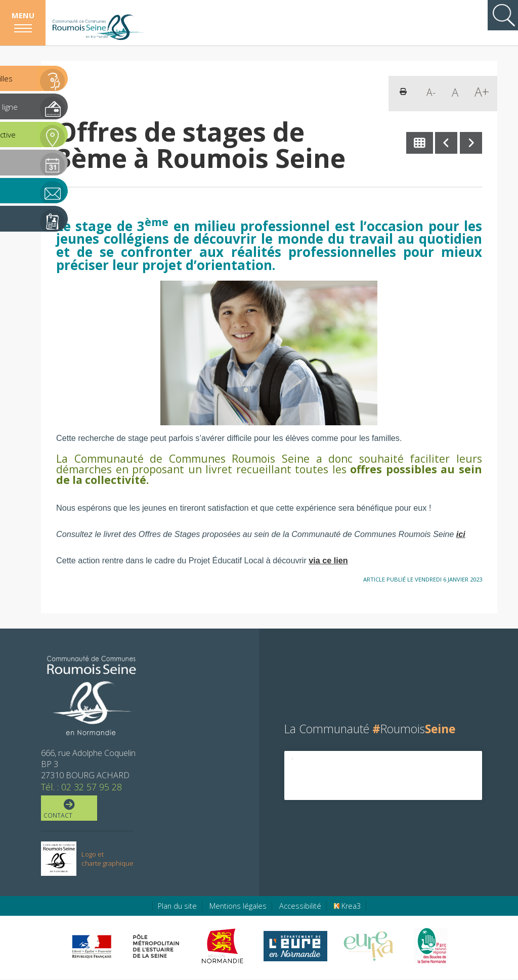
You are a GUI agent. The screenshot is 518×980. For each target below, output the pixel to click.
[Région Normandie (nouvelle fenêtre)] (224, 947)
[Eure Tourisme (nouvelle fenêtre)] (369, 947)
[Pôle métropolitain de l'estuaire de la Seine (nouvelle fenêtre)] (156, 947)
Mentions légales (238, 907)
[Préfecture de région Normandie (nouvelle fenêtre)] (92, 947)
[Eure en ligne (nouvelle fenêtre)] (295, 947)
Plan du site (177, 907)
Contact (68, 809)
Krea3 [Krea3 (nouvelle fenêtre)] (347, 907)
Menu (23, 15)
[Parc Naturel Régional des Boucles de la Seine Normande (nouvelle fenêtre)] (430, 947)
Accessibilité (300, 907)
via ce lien (328, 560)
